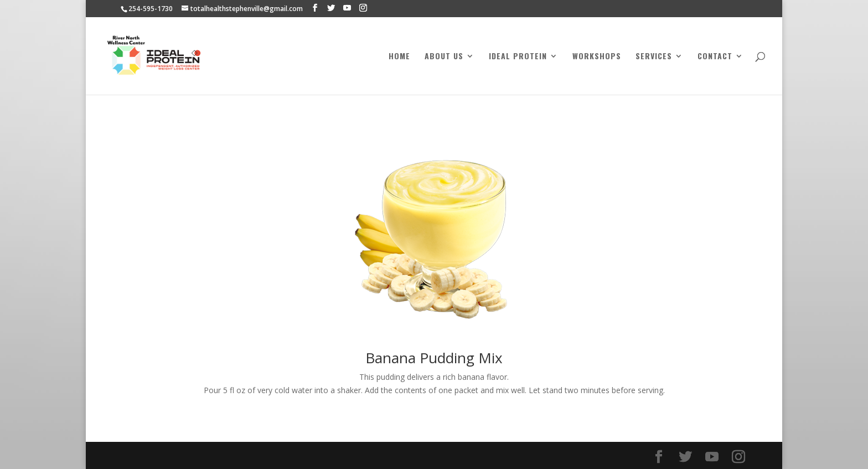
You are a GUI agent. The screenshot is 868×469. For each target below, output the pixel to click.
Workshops (597, 57)
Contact (715, 57)
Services (654, 57)
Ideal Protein (518, 57)
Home (399, 57)
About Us (444, 57)
